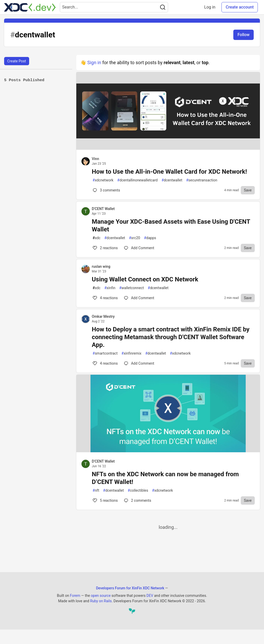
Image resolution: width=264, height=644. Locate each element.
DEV (150, 596)
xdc (97, 238)
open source (101, 596)
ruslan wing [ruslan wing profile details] (101, 266)
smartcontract (105, 353)
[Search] (163, 7)
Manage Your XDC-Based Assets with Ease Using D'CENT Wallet (171, 225)
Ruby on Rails (101, 601)
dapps (150, 238)
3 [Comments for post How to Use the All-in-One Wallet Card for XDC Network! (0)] (106, 190)
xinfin (110, 288)
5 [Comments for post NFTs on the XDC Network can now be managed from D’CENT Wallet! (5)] (105, 500)
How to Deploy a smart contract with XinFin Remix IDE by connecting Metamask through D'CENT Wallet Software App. (171, 337)
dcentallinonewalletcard (138, 180)
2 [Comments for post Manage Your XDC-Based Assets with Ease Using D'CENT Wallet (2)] (105, 248)
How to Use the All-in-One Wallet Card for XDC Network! (169, 172)
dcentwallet (172, 180)
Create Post (17, 61)
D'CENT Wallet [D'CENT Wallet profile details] (103, 209)
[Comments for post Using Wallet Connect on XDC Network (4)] (139, 298)
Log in (210, 7)
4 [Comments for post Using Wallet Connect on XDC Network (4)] (105, 298)
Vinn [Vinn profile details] (95, 159)
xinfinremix (131, 353)
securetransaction (202, 180)
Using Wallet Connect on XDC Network (145, 279)
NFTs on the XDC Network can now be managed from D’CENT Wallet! (165, 478)
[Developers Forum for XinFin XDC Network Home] (30, 7)
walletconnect (131, 288)
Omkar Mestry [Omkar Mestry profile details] (103, 316)
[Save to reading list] (248, 190)
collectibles (138, 491)
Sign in (94, 62)
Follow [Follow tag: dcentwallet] (244, 35)
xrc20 (134, 238)
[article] (168, 148)
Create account (240, 7)
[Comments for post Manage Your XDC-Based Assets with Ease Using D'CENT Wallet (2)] (139, 248)
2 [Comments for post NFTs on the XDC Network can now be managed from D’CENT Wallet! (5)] (137, 500)
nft (96, 491)
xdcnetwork (103, 180)
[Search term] (114, 7)
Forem (75, 596)
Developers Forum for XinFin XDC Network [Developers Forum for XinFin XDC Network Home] (130, 588)
